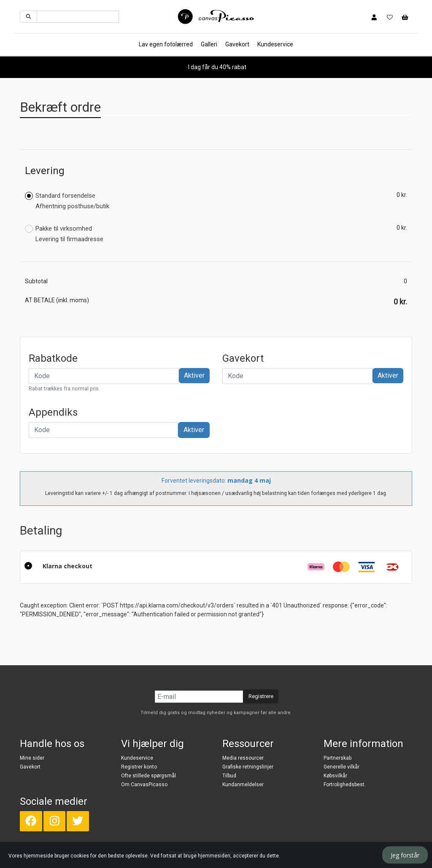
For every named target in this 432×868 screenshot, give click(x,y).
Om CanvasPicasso (144, 785)
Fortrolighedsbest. (345, 785)
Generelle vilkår (342, 767)
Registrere (261, 696)
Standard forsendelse (67, 201)
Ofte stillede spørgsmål (148, 776)
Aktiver (194, 375)
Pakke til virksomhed (64, 234)
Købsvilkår (335, 776)
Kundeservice (275, 44)
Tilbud (229, 776)
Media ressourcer (243, 758)
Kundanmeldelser (243, 785)
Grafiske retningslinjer (248, 767)
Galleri (209, 44)
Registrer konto (139, 767)
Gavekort (237, 44)
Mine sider (32, 758)
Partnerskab (337, 758)
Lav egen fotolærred (166, 44)
